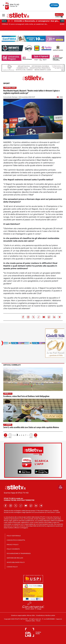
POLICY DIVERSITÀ (13, 549)
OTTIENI (54, 5)
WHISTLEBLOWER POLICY (16, 562)
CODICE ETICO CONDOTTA (16, 540)
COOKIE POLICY (12, 567)
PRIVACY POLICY (13, 545)
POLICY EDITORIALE (14, 536)
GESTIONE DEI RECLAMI (15, 558)
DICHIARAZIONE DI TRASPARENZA (19, 553)
